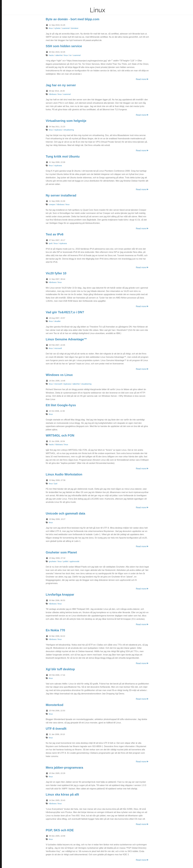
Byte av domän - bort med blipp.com (81, 19)
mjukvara (67, 130)
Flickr (5, 39)
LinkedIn (6, 48)
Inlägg (5, 9)
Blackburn (9, 83)
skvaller (66, 321)
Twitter (5, 31)
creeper (61, 204)
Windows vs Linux (68, 375)
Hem (4, 22)
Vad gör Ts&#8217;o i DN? (74, 312)
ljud (64, 484)
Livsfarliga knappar (69, 595)
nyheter (66, 28)
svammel (75, 28)
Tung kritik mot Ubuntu (71, 156)
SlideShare (7, 44)
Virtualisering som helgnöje (75, 121)
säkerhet (68, 55)
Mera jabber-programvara (73, 768)
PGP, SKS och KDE (69, 830)
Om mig (6, 14)
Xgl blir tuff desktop (69, 669)
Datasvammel (9, 4)
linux (60, 28)
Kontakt (6, 18)
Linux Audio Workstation (73, 474)
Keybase (6, 74)
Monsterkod (63, 705)
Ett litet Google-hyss (70, 405)
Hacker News (8, 57)
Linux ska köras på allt (71, 794)
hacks (60, 55)
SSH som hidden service (73, 46)
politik (74, 561)
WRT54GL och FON (69, 435)
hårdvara (61, 94)
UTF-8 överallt (65, 729)
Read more (151, 79)
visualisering (95, 384)
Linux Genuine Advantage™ (75, 339)
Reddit (5, 52)
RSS (4, 27)
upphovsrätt (83, 561)
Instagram (7, 35)
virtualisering (77, 130)
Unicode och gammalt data (74, 513)
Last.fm (6, 65)
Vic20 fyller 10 (65, 273)
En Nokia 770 (64, 630)
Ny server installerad (70, 195)
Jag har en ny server (70, 85)
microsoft (67, 348)
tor (79, 55)
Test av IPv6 (63, 234)
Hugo (9, 81)
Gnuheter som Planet (70, 552)
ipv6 (59, 243)
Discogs (6, 69)
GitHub (5, 61)
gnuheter (61, 561)
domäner (84, 28)
